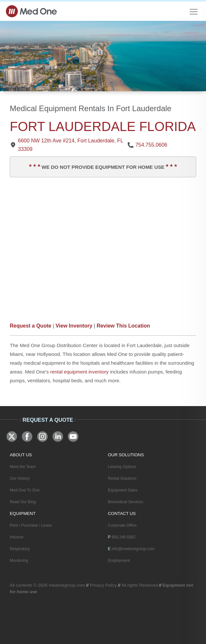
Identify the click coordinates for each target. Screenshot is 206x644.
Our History (20, 478)
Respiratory (20, 549)
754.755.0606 (151, 145)
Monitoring (19, 561)
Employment (119, 561)
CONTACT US (122, 513)
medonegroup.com (67, 585)
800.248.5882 (124, 537)
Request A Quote (48, 420)
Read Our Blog (23, 502)
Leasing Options (122, 467)
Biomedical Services (126, 502)
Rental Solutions (122, 478)
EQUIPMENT (23, 513)
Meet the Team (23, 467)
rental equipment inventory (79, 372)
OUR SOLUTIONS (126, 455)
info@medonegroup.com (133, 549)
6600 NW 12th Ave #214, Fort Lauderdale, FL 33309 (71, 145)
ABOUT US (21, 455)
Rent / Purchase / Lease (31, 525)
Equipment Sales (123, 490)
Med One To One (25, 490)
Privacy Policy (103, 585)
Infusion (17, 537)
